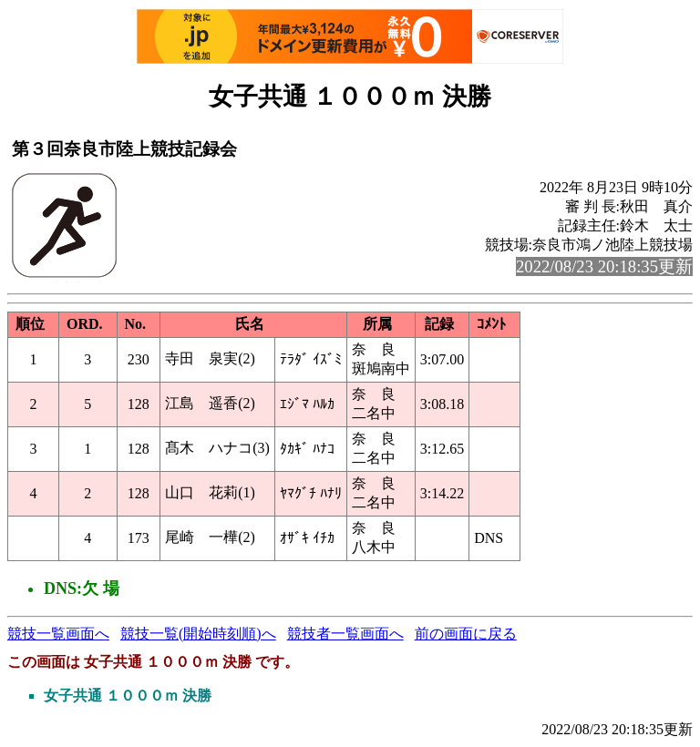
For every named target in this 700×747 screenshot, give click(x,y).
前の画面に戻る (466, 634)
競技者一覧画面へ (345, 634)
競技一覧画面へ (58, 634)
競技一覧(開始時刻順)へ (198, 634)
